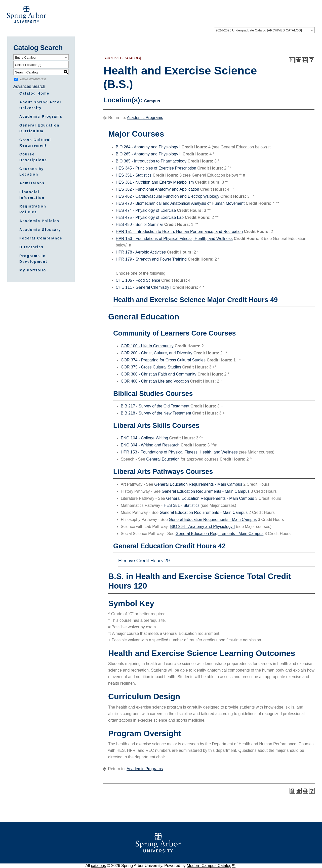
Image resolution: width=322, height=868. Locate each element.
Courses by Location (32, 172)
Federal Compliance (41, 238)
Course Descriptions (33, 157)
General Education (163, 459)
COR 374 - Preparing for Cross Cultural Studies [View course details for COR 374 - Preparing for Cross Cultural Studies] (163, 360)
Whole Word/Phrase (33, 79)
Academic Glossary (40, 230)
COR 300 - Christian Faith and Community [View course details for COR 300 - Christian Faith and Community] (159, 374)
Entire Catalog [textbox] (25, 57)
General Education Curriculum (39, 128)
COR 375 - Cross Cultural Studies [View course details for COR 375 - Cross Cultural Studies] (151, 367)
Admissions (32, 183)
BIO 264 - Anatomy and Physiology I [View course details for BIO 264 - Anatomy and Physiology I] (148, 147)
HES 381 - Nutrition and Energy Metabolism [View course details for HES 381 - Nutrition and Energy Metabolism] (155, 182)
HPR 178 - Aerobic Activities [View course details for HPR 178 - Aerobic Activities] (141, 252)
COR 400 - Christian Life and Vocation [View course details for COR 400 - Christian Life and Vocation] (155, 381)
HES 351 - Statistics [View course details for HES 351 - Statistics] (134, 175)
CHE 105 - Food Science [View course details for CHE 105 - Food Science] (138, 280)
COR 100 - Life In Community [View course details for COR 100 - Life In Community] (147, 346)
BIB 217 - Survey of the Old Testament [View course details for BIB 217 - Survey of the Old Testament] (155, 406)
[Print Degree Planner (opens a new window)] (292, 60)
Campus (152, 101)
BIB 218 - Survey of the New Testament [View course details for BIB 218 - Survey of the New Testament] (156, 413)
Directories (31, 247)
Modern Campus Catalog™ (211, 866)
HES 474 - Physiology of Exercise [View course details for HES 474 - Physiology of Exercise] (146, 210)
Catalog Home (34, 93)
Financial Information (32, 195)
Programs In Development (33, 259)
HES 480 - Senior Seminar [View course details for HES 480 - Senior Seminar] (139, 224)
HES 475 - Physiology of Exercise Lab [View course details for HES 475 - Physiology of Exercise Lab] (150, 217)
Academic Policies (39, 221)
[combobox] (264, 30)
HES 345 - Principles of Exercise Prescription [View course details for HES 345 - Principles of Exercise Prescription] (156, 168)
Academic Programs (41, 116)
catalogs (99, 866)
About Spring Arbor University (41, 105)
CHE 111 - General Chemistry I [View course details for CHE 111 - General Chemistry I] (144, 287)
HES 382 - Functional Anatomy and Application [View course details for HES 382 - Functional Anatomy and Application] (157, 189)
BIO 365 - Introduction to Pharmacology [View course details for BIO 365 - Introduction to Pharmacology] (151, 161)
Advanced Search (29, 86)
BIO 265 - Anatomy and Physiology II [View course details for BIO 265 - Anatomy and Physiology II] (149, 154)
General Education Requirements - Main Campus (198, 484)
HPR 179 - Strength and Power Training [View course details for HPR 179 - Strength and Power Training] (151, 259)
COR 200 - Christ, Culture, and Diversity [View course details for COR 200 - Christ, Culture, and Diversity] (157, 353)
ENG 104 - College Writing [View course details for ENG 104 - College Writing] (144, 438)
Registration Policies (33, 209)
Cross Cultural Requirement (35, 143)
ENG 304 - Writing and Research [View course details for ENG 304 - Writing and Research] (150, 445)
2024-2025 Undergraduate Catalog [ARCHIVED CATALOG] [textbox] (259, 30)
